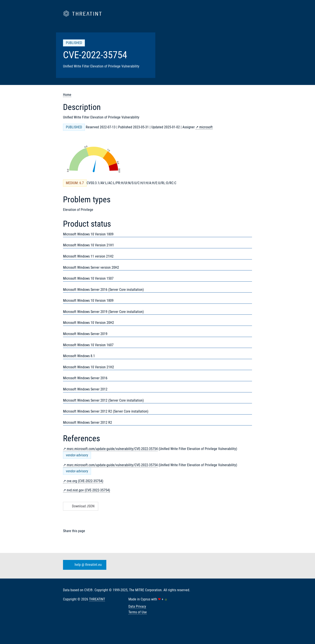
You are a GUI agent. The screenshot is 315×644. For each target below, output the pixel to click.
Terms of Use (138, 612)
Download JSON (80, 506)
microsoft (206, 127)
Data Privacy (137, 606)
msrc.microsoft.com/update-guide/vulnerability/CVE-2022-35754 (112, 449)
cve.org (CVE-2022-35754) (85, 481)
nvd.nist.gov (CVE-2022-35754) (88, 490)
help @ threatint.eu (84, 565)
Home (67, 95)
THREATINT (97, 599)
